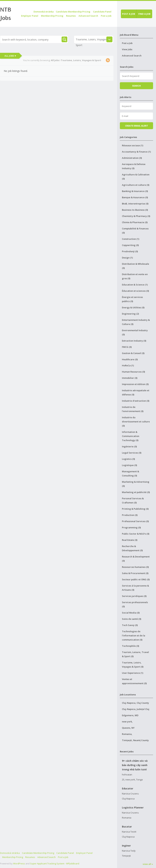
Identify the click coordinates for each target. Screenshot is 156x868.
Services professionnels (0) (135, 604)
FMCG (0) (127, 347)
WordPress (19, 863)
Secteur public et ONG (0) (136, 579)
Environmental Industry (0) (135, 332)
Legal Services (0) (132, 453)
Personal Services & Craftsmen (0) (133, 500)
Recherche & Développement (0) (132, 548)
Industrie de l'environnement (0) (133, 409)
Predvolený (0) (130, 251)
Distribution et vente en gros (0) (135, 276)
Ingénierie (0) (129, 446)
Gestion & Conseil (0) (133, 353)
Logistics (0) (128, 459)
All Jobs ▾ (10, 56)
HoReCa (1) (128, 365)
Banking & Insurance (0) (135, 191)
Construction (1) (131, 239)
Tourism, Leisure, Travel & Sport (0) (135, 654)
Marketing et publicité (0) (136, 492)
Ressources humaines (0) (135, 567)
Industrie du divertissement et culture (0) (136, 422)
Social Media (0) (131, 613)
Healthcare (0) (130, 359)
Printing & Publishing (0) (135, 509)
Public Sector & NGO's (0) (136, 534)
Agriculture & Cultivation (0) (136, 177)
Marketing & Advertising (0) (136, 484)
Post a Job (106, 16)
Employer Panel (30, 16)
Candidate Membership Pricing (73, 12)
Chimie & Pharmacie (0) (135, 222)
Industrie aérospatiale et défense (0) (136, 392)
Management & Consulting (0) (130, 473)
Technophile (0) (130, 646)
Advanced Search (88, 16)
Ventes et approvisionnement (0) (134, 681)
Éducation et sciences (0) (135, 291)
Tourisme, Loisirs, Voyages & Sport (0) (133, 665)
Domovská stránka (44, 12)
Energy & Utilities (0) (133, 307)
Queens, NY (128, 728)
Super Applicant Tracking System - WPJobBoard (55, 863)
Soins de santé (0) (132, 619)
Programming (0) (131, 527)
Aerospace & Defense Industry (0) (134, 166)
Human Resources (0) (133, 372)
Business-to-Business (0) (135, 210)
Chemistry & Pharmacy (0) (136, 216)
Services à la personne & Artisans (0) (135, 588)
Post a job (129, 14)
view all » (148, 864)
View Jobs (127, 49)
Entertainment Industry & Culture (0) (136, 322)
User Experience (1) (133, 673)
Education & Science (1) (135, 285)
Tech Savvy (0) (130, 625)
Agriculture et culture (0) (136, 185)
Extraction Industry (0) (134, 341)
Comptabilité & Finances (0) (135, 231)
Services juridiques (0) (134, 596)
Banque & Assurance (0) (135, 197)
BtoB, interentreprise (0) (135, 204)
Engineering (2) (130, 314)
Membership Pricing (52, 16)
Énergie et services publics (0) (132, 299)
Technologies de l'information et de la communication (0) (134, 636)
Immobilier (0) (130, 378)
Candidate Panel (102, 12)
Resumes (71, 16)
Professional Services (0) (135, 521)
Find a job (144, 14)
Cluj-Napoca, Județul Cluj (136, 709)
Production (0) (130, 515)
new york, (127, 722)
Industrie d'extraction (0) (136, 401)
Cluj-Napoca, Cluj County (135, 703)
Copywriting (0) (130, 245)
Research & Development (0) (136, 559)
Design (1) (127, 258)
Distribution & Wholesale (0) (136, 266)
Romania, (127, 734)
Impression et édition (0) (135, 384)
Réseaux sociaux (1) (133, 145)
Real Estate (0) (130, 540)
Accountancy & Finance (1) (136, 152)
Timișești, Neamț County (135, 740)
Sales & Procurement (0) (135, 573)
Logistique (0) (129, 465)
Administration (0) (132, 158)
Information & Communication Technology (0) (131, 436)
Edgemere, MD (130, 715)
